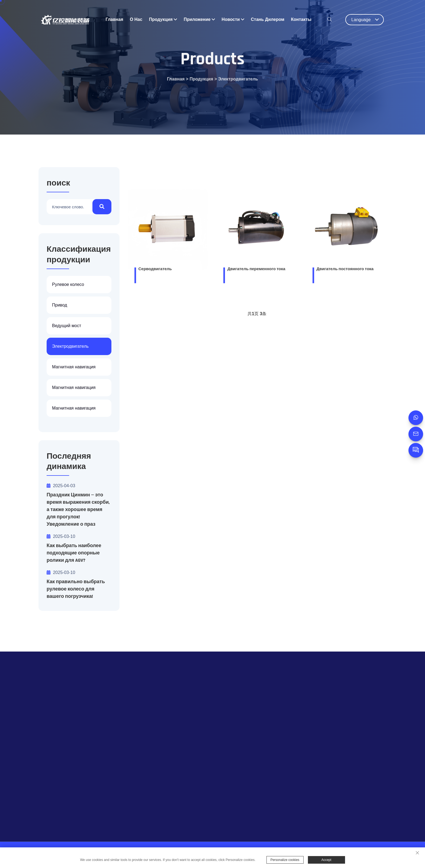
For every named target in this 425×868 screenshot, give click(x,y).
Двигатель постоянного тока (345, 270)
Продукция (163, 19)
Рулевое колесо (68, 284)
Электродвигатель (238, 81)
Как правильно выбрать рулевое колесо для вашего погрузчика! (76, 589)
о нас (136, 19)
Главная (114, 19)
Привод (60, 305)
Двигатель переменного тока (256, 270)
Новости (233, 19)
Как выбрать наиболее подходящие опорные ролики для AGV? (74, 553)
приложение (199, 19)
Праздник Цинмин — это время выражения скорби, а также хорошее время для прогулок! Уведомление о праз (78, 510)
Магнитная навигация (74, 367)
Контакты (301, 19)
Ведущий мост (67, 326)
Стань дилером (268, 19)
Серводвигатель (155, 270)
